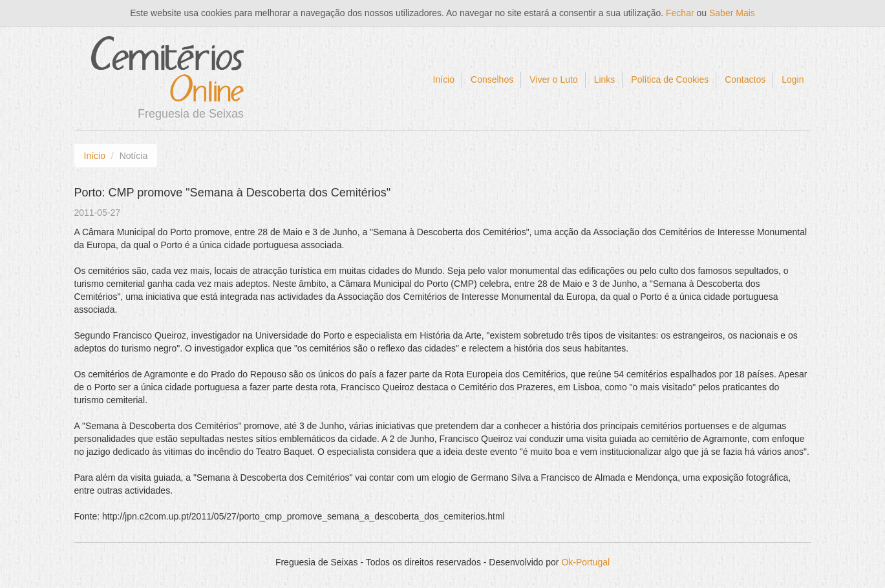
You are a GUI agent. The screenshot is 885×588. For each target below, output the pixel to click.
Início (444, 79)
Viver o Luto (553, 79)
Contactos (745, 79)
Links (605, 79)
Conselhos (492, 79)
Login (793, 79)
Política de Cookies (670, 79)
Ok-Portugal (585, 562)
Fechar (680, 13)
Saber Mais (732, 13)
